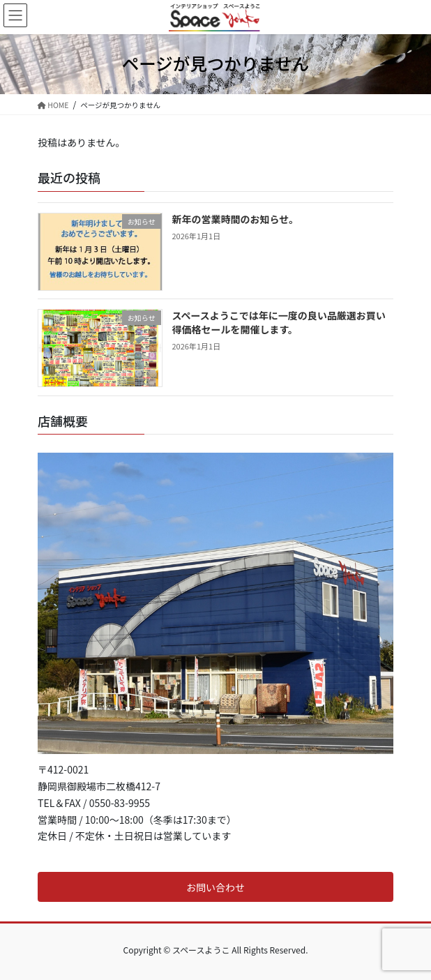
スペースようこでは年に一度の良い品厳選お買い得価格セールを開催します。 (279, 322)
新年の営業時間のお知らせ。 (236, 219)
